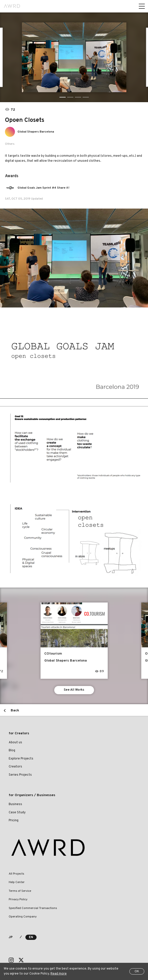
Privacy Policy (18, 900)
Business (15, 804)
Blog (12, 751)
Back (15, 711)
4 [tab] (86, 97)
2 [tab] (70, 97)
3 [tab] (78, 97)
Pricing (14, 821)
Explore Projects (21, 759)
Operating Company (23, 917)
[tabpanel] (74, 57)
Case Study (17, 813)
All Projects (16, 874)
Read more (59, 974)
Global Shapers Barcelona (36, 132)
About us (15, 743)
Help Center (17, 882)
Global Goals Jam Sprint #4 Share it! (43, 188)
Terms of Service (20, 891)
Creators (15, 767)
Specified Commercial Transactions (33, 908)
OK (137, 972)
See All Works (74, 690)
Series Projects (20, 775)
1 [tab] (63, 97)
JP (11, 937)
